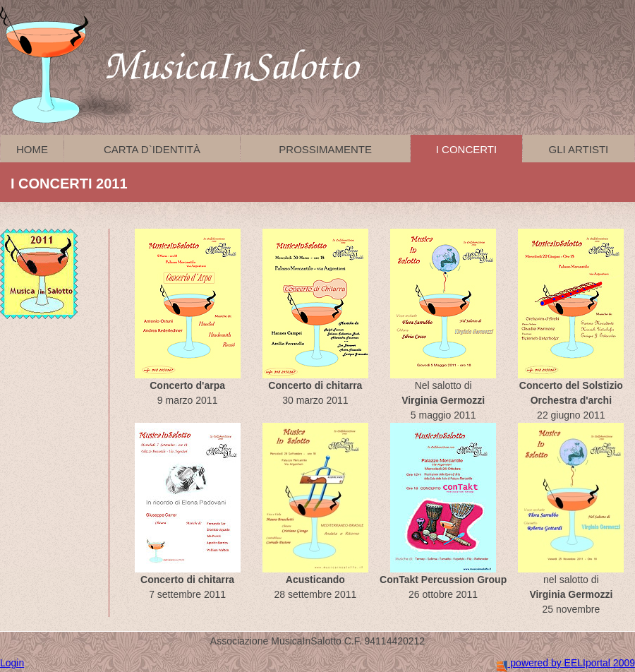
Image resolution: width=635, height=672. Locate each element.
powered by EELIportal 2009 (566, 663)
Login (12, 663)
